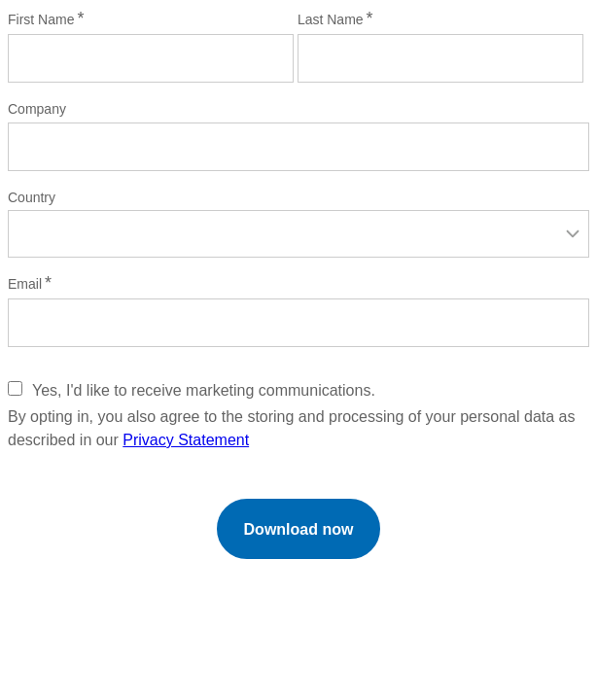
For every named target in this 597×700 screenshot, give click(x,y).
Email (25, 284)
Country (32, 197)
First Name (41, 19)
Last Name (331, 19)
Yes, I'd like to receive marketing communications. (204, 390)
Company (37, 109)
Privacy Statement (186, 440)
